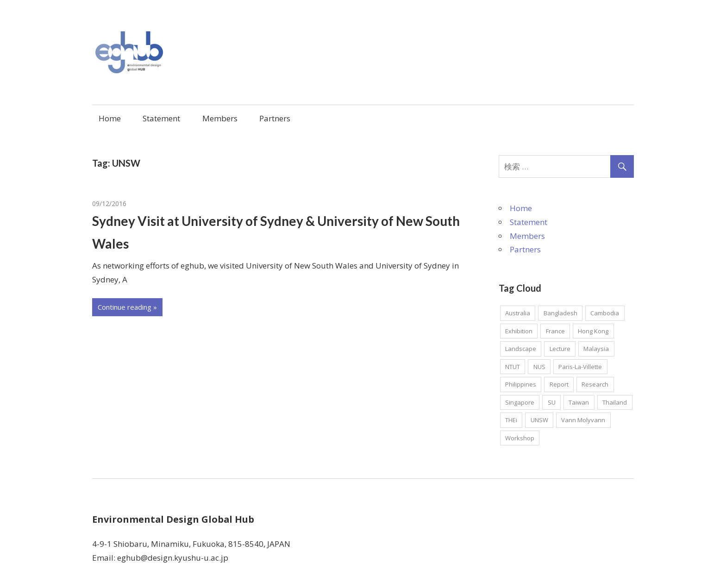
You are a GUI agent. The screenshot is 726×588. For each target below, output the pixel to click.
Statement (161, 118)
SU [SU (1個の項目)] (552, 402)
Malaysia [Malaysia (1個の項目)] (596, 349)
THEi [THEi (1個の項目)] (511, 420)
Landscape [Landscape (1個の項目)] (521, 349)
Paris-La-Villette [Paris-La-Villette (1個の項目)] (580, 367)
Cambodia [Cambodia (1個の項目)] (605, 313)
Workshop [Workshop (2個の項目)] (520, 438)
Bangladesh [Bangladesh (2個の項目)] (560, 313)
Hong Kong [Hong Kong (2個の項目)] (593, 331)
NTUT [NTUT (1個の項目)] (513, 367)
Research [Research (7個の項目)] (595, 384)
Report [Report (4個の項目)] (559, 384)
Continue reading (125, 307)
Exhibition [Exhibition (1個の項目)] (519, 331)
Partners (275, 118)
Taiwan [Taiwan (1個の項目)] (579, 402)
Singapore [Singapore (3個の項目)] (520, 402)
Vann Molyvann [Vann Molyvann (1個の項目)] (583, 420)
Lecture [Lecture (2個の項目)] (560, 349)
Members (220, 118)
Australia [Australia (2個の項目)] (518, 313)
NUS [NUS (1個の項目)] (539, 367)
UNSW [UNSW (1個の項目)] (539, 420)
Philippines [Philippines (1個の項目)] (521, 384)
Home (110, 118)
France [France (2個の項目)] (555, 331)
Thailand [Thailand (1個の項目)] (615, 402)
